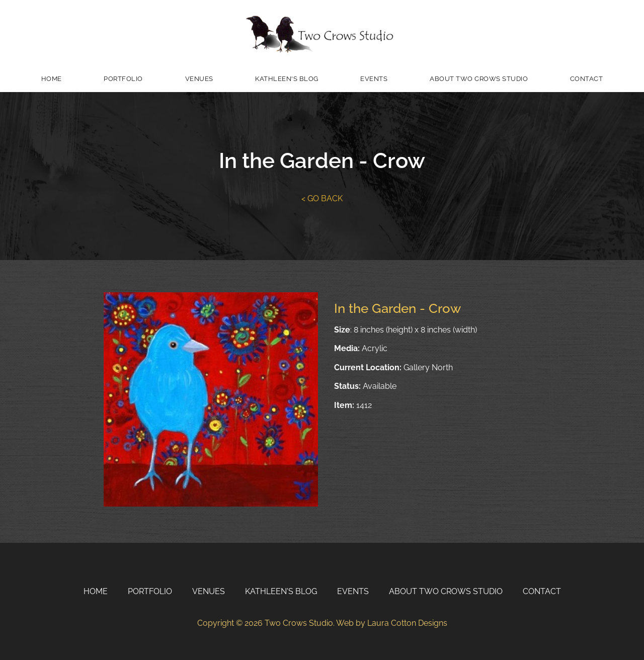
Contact (587, 79)
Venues (199, 79)
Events (374, 79)
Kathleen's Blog (287, 79)
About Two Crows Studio (479, 79)
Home (52, 79)
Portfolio (123, 79)
